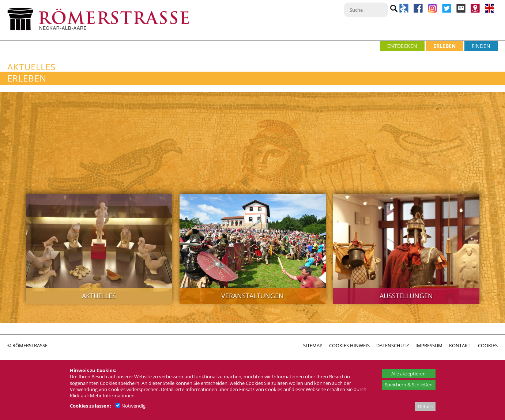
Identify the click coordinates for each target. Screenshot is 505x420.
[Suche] (366, 10)
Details (425, 406)
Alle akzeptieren (408, 374)
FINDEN (481, 46)
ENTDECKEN (402, 46)
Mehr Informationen (112, 396)
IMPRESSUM (429, 345)
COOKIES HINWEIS (349, 345)
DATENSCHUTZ (393, 345)
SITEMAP (313, 345)
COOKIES (488, 345)
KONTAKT (460, 345)
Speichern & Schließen (409, 385)
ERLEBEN (444, 46)
